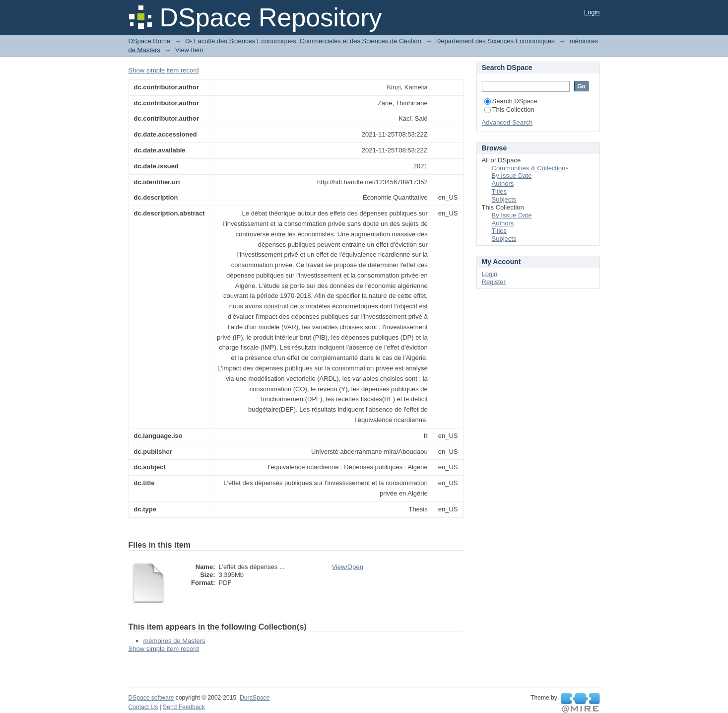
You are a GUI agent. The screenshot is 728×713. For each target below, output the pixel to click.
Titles (499, 191)
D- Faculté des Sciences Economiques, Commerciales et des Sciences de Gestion (303, 41)
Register (494, 282)
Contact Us (143, 707)
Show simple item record (164, 70)
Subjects (504, 199)
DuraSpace (255, 698)
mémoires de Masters (174, 641)
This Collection (509, 109)
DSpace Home (150, 41)
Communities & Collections (530, 168)
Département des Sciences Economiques (495, 41)
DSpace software (151, 698)
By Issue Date (512, 176)
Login (592, 12)
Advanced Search (507, 122)
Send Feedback (184, 707)
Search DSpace (511, 101)
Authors (503, 183)
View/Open (348, 567)
